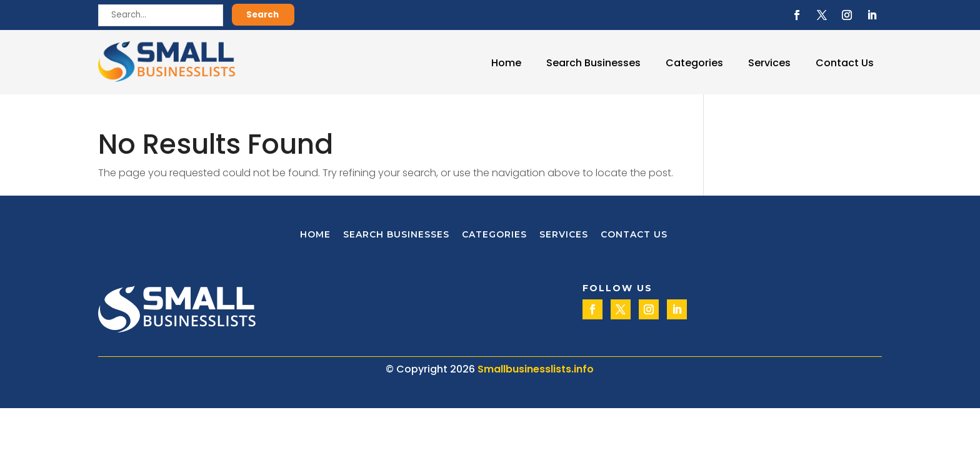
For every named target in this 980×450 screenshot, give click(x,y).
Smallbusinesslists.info (536, 369)
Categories (694, 63)
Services (769, 63)
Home (506, 63)
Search (262, 15)
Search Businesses (593, 63)
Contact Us (845, 63)
